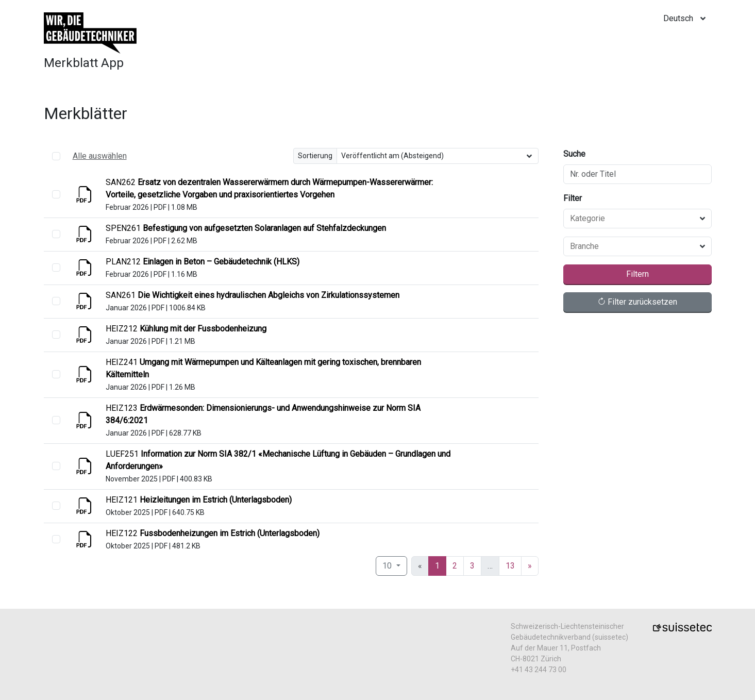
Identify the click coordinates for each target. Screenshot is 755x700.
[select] (56, 194)
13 (510, 566)
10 (388, 566)
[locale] (687, 19)
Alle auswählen (100, 156)
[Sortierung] (438, 156)
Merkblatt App (84, 63)
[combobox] (631, 219)
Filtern (637, 274)
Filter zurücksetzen (637, 302)
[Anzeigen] (85, 198)
